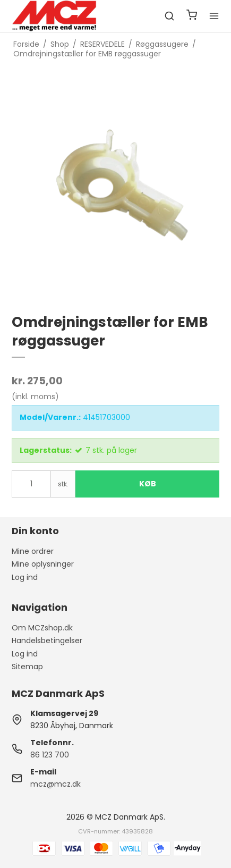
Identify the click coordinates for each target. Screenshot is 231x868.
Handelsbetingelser (47, 641)
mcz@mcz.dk (55, 784)
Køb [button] (148, 484)
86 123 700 (50, 755)
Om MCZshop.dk (42, 628)
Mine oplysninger (43, 564)
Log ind (25, 577)
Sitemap (27, 667)
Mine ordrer (33, 551)
